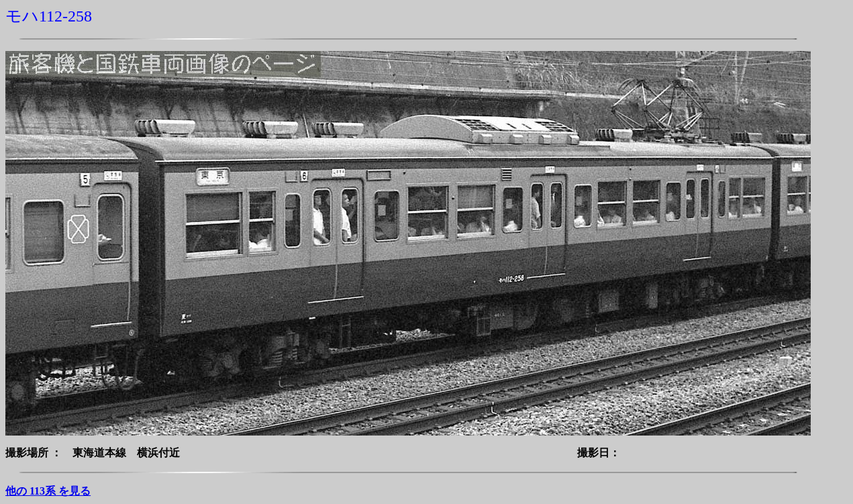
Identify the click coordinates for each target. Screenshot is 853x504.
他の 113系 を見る (48, 491)
